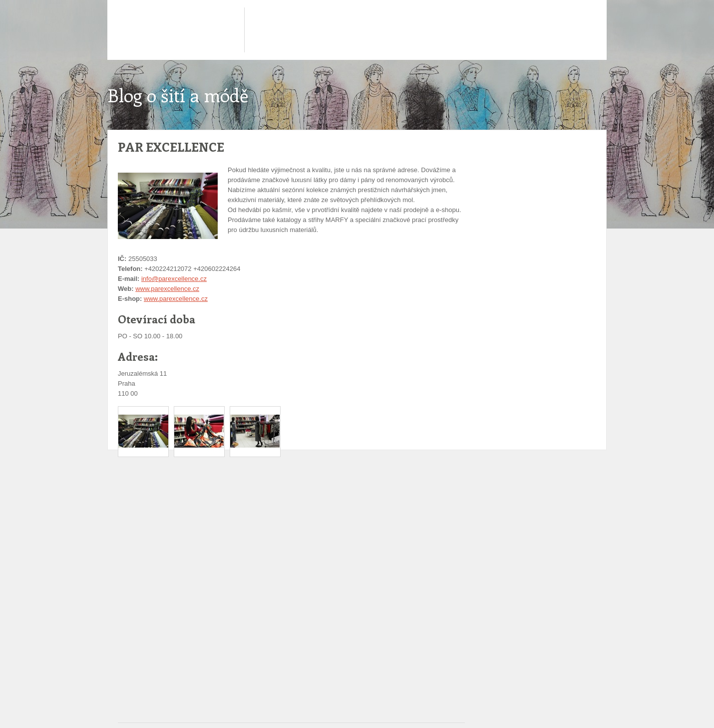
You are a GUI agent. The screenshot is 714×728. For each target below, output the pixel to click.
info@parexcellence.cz (174, 279)
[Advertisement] (295, 492)
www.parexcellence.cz (167, 289)
